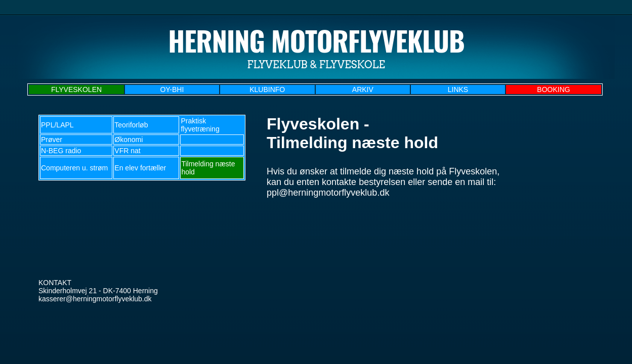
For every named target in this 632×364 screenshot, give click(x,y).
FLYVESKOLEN (76, 89)
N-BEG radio (61, 151)
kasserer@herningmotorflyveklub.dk (95, 299)
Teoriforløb (131, 125)
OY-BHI (172, 89)
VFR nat (127, 151)
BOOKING (553, 89)
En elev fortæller (140, 168)
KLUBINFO (267, 89)
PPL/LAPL (57, 125)
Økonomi (129, 140)
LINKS (458, 89)
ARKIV (363, 89)
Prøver (52, 140)
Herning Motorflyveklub (316, 40)
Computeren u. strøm (74, 168)
